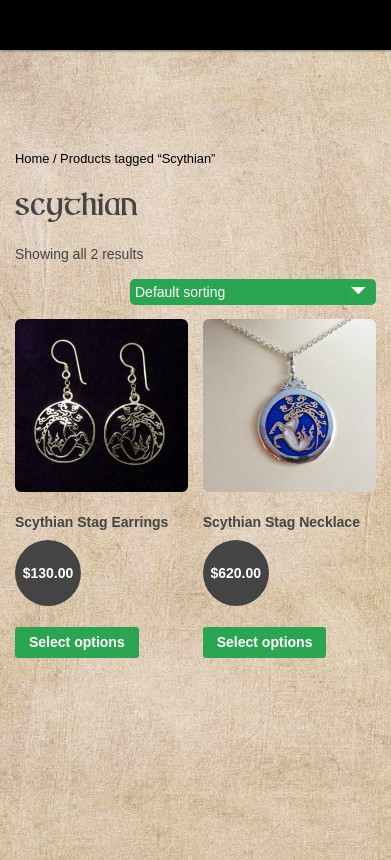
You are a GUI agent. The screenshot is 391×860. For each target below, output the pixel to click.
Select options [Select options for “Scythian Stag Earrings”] (77, 642)
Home (32, 158)
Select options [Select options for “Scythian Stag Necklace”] (265, 642)
